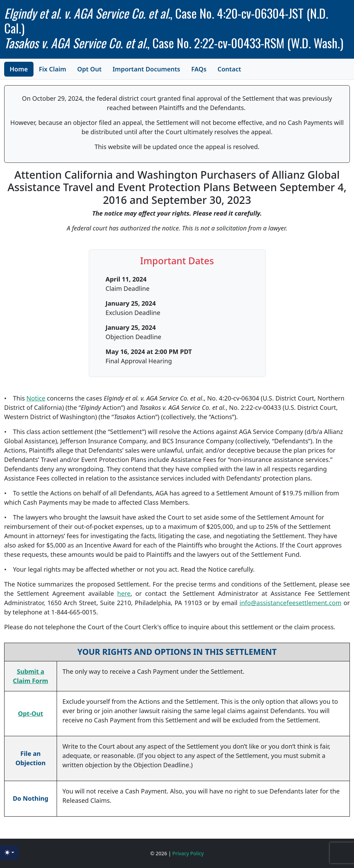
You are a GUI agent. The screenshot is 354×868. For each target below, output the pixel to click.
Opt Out (89, 69)
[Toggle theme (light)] (9, 852)
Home (19, 69)
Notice (36, 398)
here (124, 593)
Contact (229, 69)
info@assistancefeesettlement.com (291, 603)
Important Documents (146, 69)
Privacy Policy (188, 853)
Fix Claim (53, 69)
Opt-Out (31, 713)
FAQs (199, 69)
